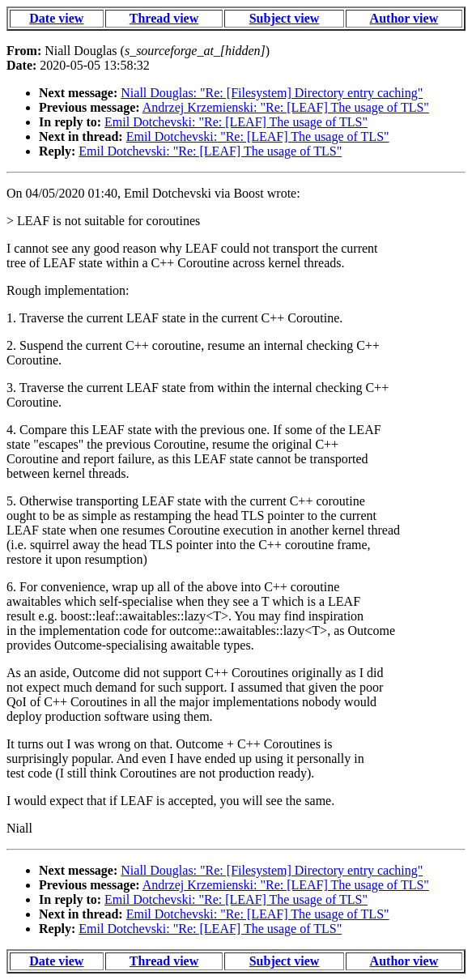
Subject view (285, 18)
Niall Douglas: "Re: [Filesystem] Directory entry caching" (272, 93)
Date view (56, 18)
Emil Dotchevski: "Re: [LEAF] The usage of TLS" (236, 122)
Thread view (164, 18)
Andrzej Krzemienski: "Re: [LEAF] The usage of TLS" (286, 107)
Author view (404, 18)
